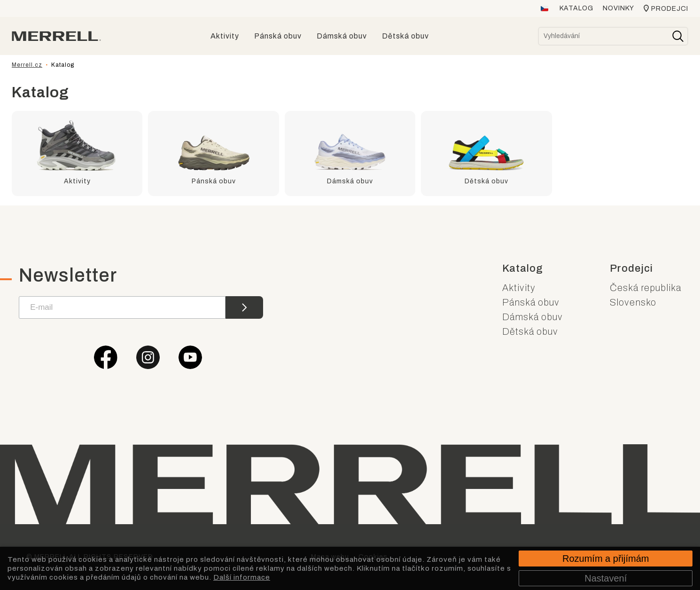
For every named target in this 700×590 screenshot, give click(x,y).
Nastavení (606, 578)
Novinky (618, 8)
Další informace (242, 577)
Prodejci (670, 9)
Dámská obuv (533, 317)
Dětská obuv (530, 331)
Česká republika (646, 288)
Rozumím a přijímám (606, 559)
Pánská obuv (531, 302)
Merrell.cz (27, 65)
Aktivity (519, 288)
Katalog (576, 8)
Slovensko (633, 302)
